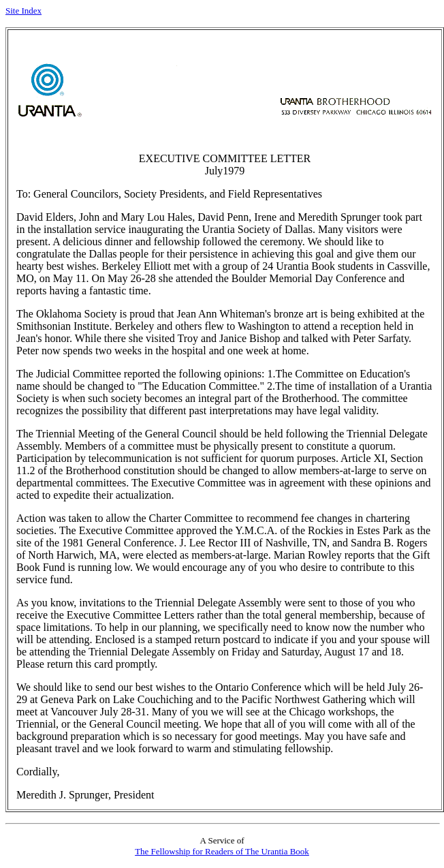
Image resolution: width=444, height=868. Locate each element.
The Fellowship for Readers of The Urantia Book (222, 851)
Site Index (23, 11)
